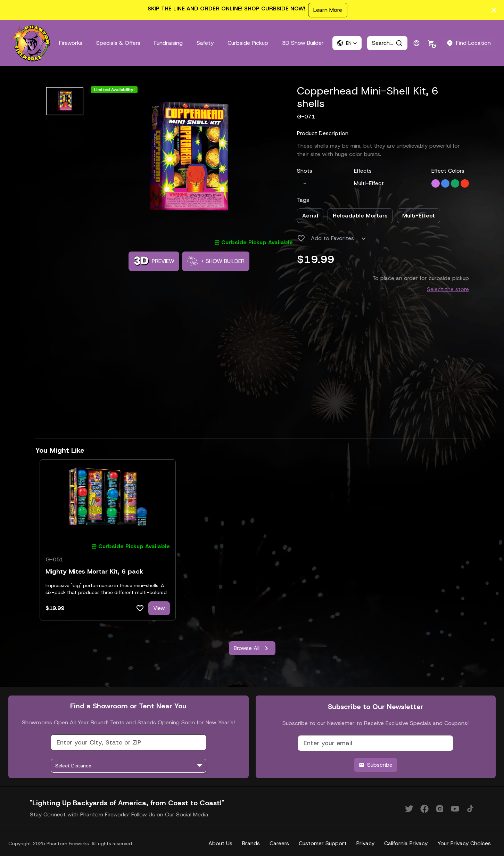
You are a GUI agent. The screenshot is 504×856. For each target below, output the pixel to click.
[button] (347, 43)
